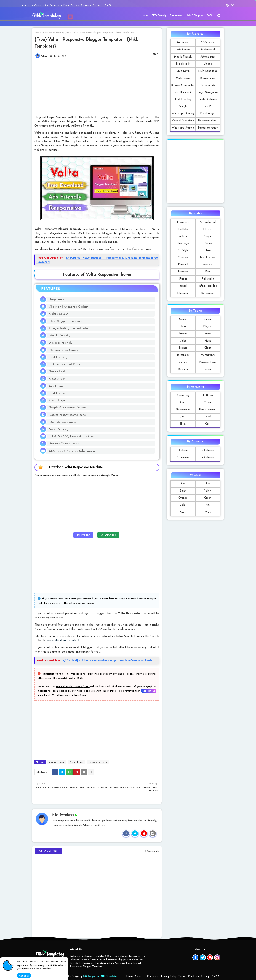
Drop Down (183, 71)
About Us (26, 5)
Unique (208, 64)
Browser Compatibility (64, 444)
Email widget (208, 114)
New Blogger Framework (66, 321)
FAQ (209, 16)
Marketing (183, 396)
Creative (183, 258)
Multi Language (208, 71)
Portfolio (97, 5)
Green (208, 498)
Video (183, 341)
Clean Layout (58, 400)
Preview (85, 535)
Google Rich (57, 379)
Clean (208, 251)
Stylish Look (57, 372)
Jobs (183, 417)
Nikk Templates (109, 976)
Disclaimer (55, 5)
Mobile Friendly (60, 336)
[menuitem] (145, 16)
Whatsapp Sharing (183, 114)
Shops (183, 424)
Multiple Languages (63, 422)
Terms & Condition (189, 976)
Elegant (208, 229)
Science (183, 348)
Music (208, 341)
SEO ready (208, 43)
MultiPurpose (208, 258)
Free (208, 272)
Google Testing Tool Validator (69, 328)
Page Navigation (208, 92)
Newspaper (208, 293)
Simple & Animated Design (67, 408)
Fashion (183, 334)
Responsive (176, 16)
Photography (208, 355)
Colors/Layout (59, 314)
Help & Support (194, 16)
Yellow (208, 491)
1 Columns (183, 450)
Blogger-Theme (57, 762)
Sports (183, 403)
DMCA (108, 5)
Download (110, 535)
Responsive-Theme (53, 33)
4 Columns (208, 458)
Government (183, 410)
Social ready (183, 64)
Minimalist (183, 293)
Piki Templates (91, 976)
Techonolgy (183, 355)
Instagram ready (208, 128)
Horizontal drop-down (208, 122)
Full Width (208, 279)
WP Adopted (208, 222)
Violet (183, 505)
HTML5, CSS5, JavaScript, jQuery (72, 436)
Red (183, 484)
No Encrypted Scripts (64, 350)
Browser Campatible (183, 85)
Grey (183, 512)
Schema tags (208, 57)
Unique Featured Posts (65, 364)
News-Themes (77, 762)
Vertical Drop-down (183, 121)
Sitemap (85, 5)
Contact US (40, 5)
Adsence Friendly (61, 343)
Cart (208, 424)
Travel (208, 403)
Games (183, 320)
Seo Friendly (58, 386)
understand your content (63, 640)
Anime (208, 334)
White (208, 512)
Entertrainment (208, 410)
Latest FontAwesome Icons (67, 415)
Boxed (183, 286)
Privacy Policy (70, 5)
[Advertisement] (99, 88)
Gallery (183, 236)
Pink (208, 505)
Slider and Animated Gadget (69, 307)
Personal (183, 265)
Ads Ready (183, 50)
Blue (208, 484)
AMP (208, 107)
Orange (183, 498)
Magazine (183, 222)
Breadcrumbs (208, 78)
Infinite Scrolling (208, 286)
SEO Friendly (159, 16)
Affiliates (208, 396)
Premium (183, 272)
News (183, 327)
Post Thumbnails (183, 92)
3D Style (183, 251)
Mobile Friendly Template (183, 58)
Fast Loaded (58, 393)
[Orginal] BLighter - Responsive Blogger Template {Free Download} (107, 660)
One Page (183, 243)
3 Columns (183, 458)
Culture (183, 362)
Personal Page (208, 362)
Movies (208, 320)
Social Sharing (59, 429)
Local (208, 417)
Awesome (208, 265)
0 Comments (152, 851)
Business (183, 369)
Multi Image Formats (183, 79)
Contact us (153, 976)
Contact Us (149, 691)
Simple (208, 236)
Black (183, 491)
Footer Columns (208, 99)
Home (145, 16)
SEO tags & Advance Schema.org (72, 451)
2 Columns (208, 450)
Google (183, 107)
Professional (208, 50)
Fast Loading (58, 357)
